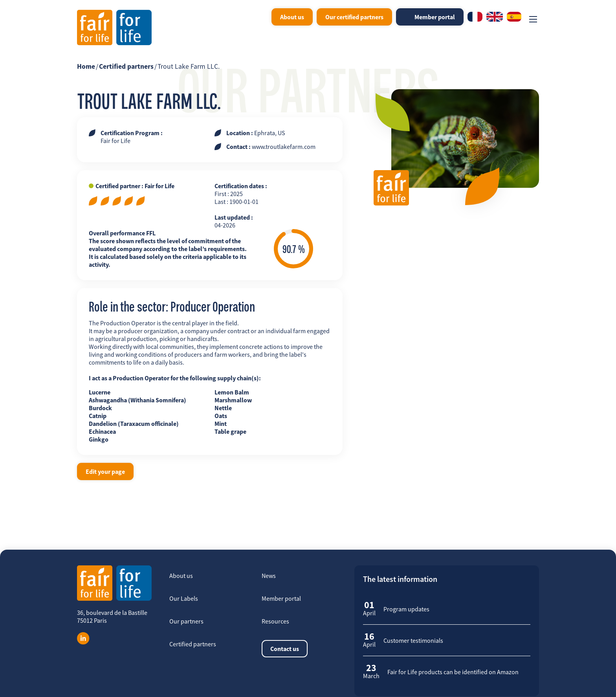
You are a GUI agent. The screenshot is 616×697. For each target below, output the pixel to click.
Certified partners (126, 66)
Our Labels (184, 598)
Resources (275, 621)
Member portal (435, 17)
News (269, 576)
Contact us (285, 649)
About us (292, 17)
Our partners (186, 621)
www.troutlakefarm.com (284, 147)
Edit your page (105, 471)
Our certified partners (354, 17)
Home (86, 66)
